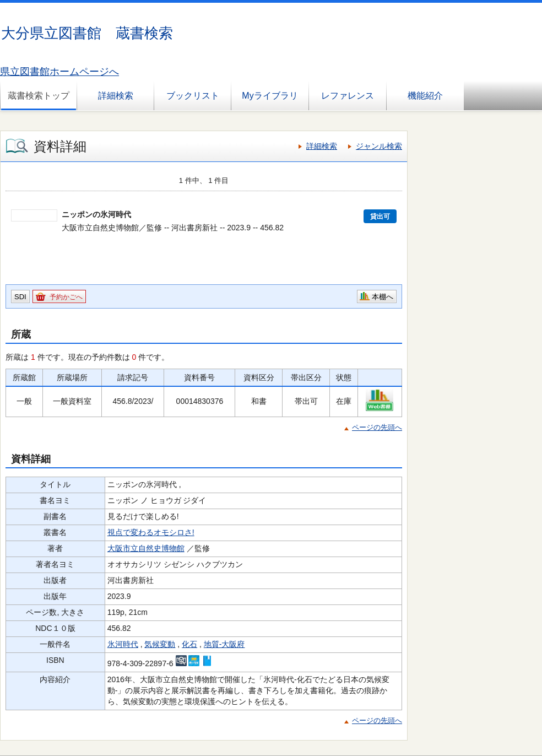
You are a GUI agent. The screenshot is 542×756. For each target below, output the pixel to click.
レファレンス (348, 96)
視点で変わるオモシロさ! (151, 532)
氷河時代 (123, 644)
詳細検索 (116, 96)
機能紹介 (425, 96)
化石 (189, 644)
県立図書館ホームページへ (59, 72)
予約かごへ (66, 297)
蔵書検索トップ (39, 96)
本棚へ (383, 297)
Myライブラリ (270, 96)
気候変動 (160, 644)
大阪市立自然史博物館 (146, 548)
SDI (20, 297)
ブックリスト (193, 96)
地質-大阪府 (224, 644)
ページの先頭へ (377, 427)
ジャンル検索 (379, 146)
